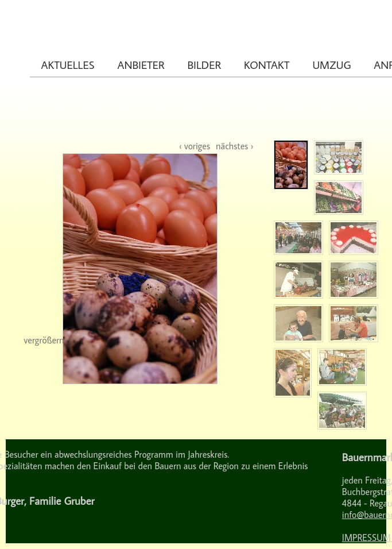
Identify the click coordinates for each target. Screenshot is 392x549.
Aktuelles (68, 65)
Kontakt (267, 65)
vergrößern (44, 340)
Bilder (204, 65)
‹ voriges (195, 146)
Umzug (331, 65)
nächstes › (234, 146)
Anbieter (141, 65)
